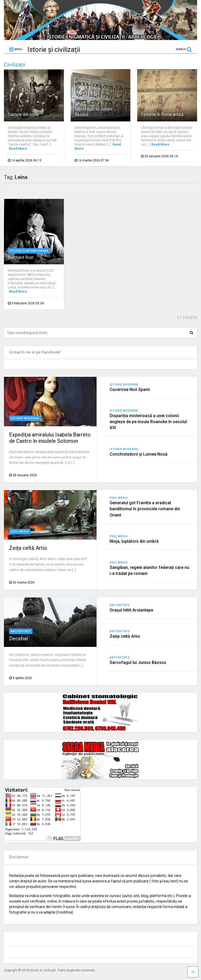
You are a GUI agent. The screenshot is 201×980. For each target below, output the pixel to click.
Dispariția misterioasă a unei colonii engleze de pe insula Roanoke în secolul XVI (148, 422)
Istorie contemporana (29, 251)
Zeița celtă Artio (28, 548)
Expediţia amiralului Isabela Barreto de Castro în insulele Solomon (50, 438)
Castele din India (23, 114)
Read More (18, 149)
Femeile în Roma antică (162, 114)
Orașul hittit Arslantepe (131, 610)
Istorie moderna (25, 418)
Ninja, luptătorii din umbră (134, 541)
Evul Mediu (20, 532)
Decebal (19, 639)
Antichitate (21, 631)
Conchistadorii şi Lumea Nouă (139, 454)
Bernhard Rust (21, 257)
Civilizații (15, 65)
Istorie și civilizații (54, 49)
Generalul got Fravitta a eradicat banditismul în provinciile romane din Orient (145, 509)
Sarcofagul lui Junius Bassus (138, 662)
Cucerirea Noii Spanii (130, 390)
